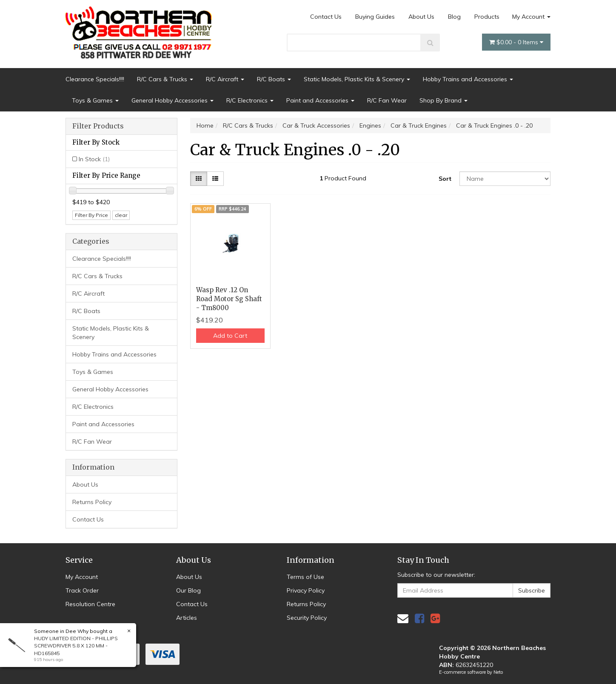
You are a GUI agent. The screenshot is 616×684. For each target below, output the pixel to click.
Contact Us (326, 17)
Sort (445, 179)
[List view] (215, 179)
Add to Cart (230, 336)
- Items (516, 42)
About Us (421, 17)
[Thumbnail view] (199, 179)
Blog (454, 17)
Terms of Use (305, 577)
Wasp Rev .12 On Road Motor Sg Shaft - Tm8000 (229, 299)
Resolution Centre (90, 604)
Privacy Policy (306, 590)
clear (121, 215)
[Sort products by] (505, 179)
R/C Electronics (250, 100)
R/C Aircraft (225, 79)
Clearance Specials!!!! (95, 79)
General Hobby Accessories (173, 100)
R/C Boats (274, 79)
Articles (187, 618)
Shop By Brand (443, 100)
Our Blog (188, 590)
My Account (531, 17)
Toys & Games (95, 100)
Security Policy (307, 618)
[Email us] (403, 618)
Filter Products (98, 126)
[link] (419, 618)
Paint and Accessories (320, 100)
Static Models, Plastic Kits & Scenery (357, 79)
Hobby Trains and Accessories (468, 79)
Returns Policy (92, 502)
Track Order (82, 590)
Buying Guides (375, 17)
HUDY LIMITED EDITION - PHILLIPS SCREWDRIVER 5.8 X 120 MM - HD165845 (76, 646)
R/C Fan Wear (387, 100)
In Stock (94, 159)
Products (487, 17)
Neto (498, 672)
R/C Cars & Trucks (165, 79)
